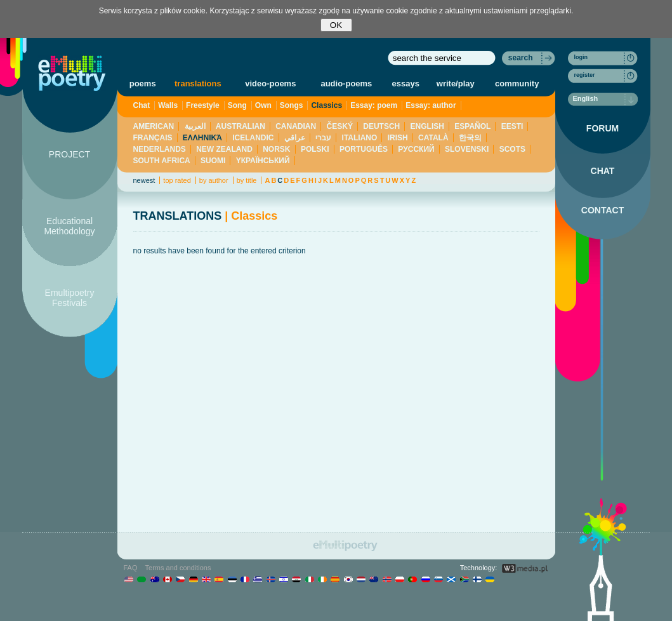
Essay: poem (374, 105)
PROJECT (69, 154)
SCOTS (512, 149)
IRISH (398, 138)
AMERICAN (154, 126)
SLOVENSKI (467, 149)
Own (263, 105)
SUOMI (213, 161)
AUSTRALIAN (240, 126)
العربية (195, 126)
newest (144, 180)
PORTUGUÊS (364, 149)
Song (237, 105)
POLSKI (315, 149)
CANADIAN (296, 126)
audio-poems (346, 83)
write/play (456, 83)
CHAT (603, 171)
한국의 (470, 138)
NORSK (276, 149)
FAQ (131, 568)
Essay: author (431, 105)
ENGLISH (427, 126)
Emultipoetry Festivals (70, 298)
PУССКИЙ (416, 149)
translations (198, 83)
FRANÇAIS (153, 138)
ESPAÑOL (472, 126)
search (521, 58)
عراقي (295, 138)
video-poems (270, 83)
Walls (168, 105)
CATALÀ (433, 138)
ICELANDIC (253, 138)
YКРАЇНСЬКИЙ (263, 161)
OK (336, 25)
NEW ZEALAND (224, 149)
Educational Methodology (69, 226)
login (581, 57)
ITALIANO (360, 138)
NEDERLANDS (160, 149)
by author (214, 180)
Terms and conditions (178, 568)
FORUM (603, 128)
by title (247, 180)
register (585, 75)
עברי (323, 138)
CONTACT (603, 210)
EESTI (512, 126)
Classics (326, 105)
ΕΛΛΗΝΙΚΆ (202, 138)
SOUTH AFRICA (162, 161)
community (517, 83)
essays (406, 83)
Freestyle (203, 105)
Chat (142, 105)
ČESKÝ (340, 126)
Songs (292, 105)
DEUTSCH (381, 126)
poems (143, 83)
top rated (177, 180)
